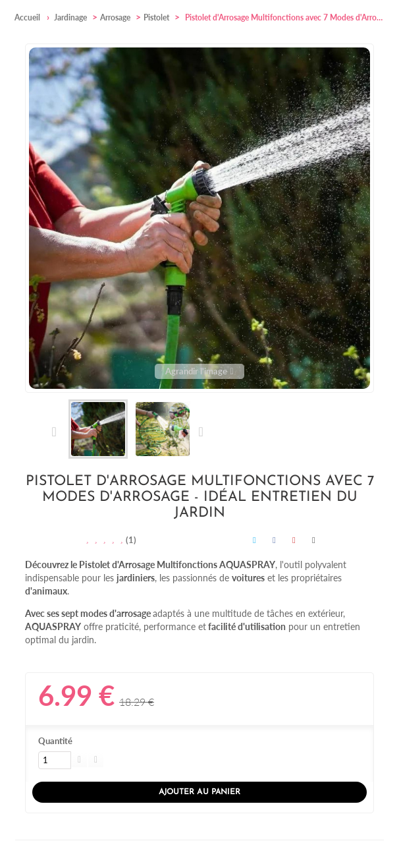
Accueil (27, 17)
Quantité (55, 741)
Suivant (200, 432)
